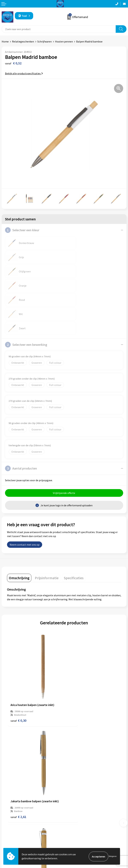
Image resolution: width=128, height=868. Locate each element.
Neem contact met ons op (25, 502)
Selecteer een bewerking (26, 302)
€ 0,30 (18, 663)
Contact (6, 831)
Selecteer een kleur (22, 230)
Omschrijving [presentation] (19, 536)
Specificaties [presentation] (74, 536)
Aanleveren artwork (77, 790)
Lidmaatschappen (76, 800)
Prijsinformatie (74, 784)
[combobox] (59, 29)
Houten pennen (64, 41)
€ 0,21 (18, 746)
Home (5, 41)
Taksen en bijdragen (77, 795)
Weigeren (113, 856)
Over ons (71, 779)
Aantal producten (21, 426)
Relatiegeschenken (23, 41)
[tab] (19, 536)
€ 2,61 (75, 663)
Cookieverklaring (75, 841)
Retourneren (9, 836)
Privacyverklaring (76, 836)
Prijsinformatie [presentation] (47, 536)
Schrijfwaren (44, 41)
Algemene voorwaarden (79, 831)
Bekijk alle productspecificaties (24, 73)
